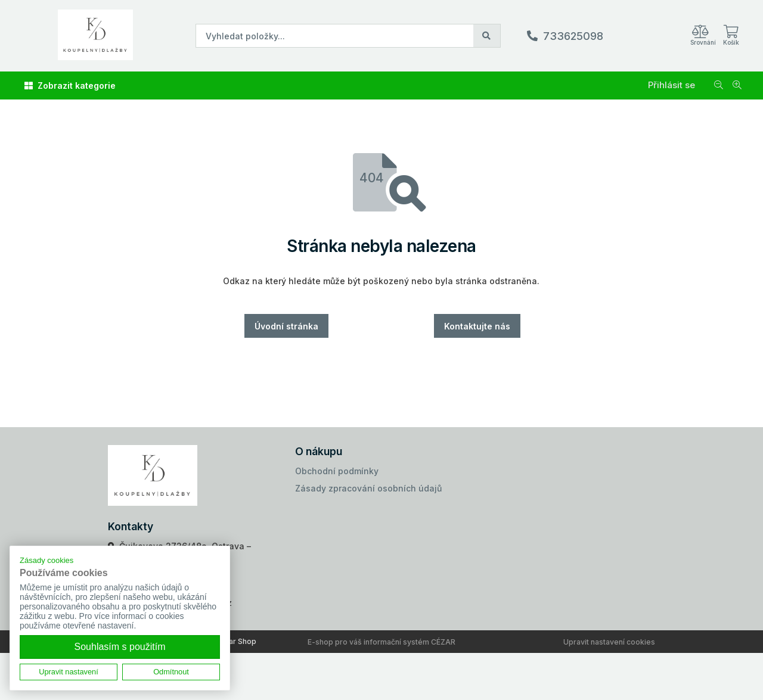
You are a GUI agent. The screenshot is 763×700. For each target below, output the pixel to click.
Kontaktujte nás (477, 326)
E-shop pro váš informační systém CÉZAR (381, 642)
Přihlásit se (671, 85)
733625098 (573, 36)
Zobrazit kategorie (70, 85)
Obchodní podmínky (337, 471)
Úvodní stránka (286, 326)
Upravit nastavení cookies (609, 642)
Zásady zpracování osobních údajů (368, 488)
